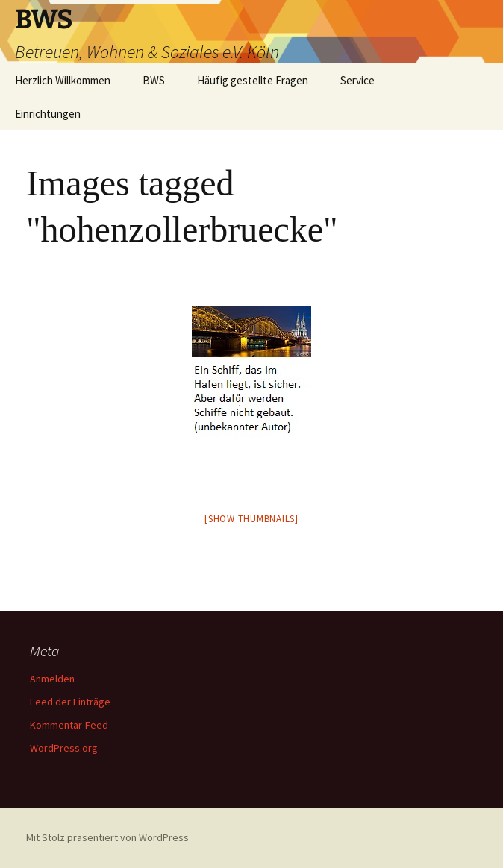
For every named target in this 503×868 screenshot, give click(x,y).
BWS (154, 80)
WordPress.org (64, 748)
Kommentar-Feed (69, 725)
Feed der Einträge (70, 702)
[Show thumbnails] (251, 519)
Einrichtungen (48, 114)
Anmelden (52, 679)
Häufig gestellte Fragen (253, 80)
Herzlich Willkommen (63, 80)
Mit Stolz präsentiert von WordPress (107, 837)
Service (357, 80)
